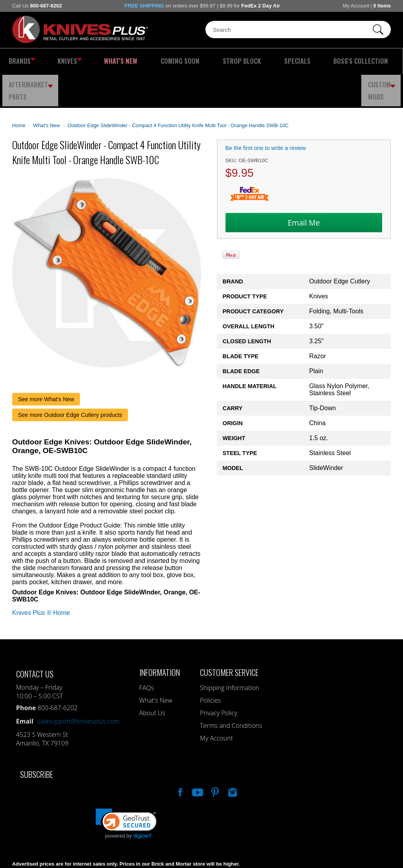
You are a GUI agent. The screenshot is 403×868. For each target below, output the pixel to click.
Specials (227, 61)
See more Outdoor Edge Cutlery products (70, 381)
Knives (57, 61)
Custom (384, 61)
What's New (96, 61)
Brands (19, 61)
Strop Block (186, 61)
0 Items (382, 6)
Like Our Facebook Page (179, 757)
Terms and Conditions (231, 691)
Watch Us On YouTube (197, 757)
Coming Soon (140, 61)
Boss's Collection (275, 61)
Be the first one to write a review (266, 114)
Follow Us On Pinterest (214, 757)
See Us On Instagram (232, 757)
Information (160, 638)
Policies (210, 666)
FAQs (147, 653)
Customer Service (229, 638)
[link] (126, 789)
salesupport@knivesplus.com (79, 687)
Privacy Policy (219, 679)
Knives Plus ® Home (41, 578)
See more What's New (46, 365)
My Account (356, 6)
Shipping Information (230, 653)
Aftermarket (336, 61)
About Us (152, 679)
